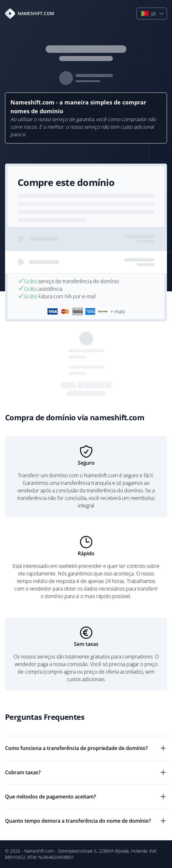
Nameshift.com (39, 851)
